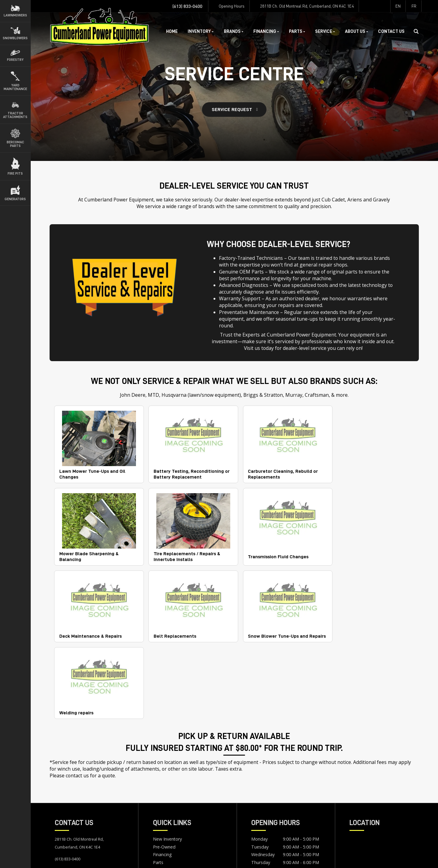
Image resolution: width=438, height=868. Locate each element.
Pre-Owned (164, 770)
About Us (162, 802)
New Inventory (167, 763)
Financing (162, 778)
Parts (158, 786)
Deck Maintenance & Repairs (274, 553)
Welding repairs (168, 634)
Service (160, 794)
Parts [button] (297, 31)
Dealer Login (153, 858)
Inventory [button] (201, 31)
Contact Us (391, 31)
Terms (78, 858)
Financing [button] (266, 31)
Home (172, 31)
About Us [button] (356, 31)
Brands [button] (234, 31)
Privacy (59, 858)
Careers (161, 809)
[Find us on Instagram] (374, 6)
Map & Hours (68, 795)
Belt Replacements (356, 553)
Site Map (127, 858)
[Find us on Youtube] (384, 6)
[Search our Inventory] (419, 32)
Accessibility (101, 858)
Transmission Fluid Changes (181, 553)
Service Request (232, 110)
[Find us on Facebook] (365, 6)
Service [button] (325, 31)
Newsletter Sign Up (172, 817)
